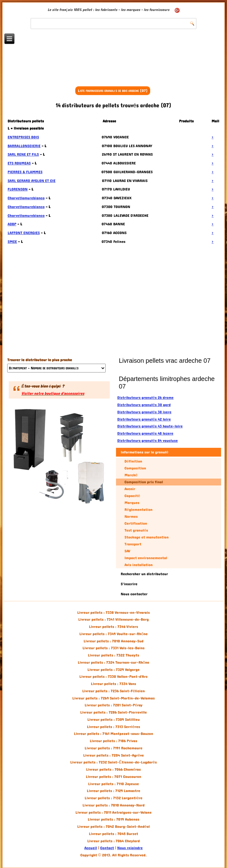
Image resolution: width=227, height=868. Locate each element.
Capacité (132, 496)
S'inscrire (129, 584)
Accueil (91, 848)
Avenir (130, 489)
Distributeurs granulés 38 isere (144, 412)
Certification (136, 523)
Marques (132, 503)
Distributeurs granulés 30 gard (144, 405)
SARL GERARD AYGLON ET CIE (32, 181)
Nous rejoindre (130, 848)
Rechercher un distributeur (144, 574)
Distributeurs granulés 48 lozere (145, 433)
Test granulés (136, 530)
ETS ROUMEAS (19, 163)
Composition (135, 468)
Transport (133, 544)
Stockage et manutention (147, 537)
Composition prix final (144, 482)
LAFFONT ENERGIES (24, 233)
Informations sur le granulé (145, 452)
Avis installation (139, 565)
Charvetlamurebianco (26, 198)
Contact (107, 848)
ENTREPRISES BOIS (23, 137)
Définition (133, 461)
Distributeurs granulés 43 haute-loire (150, 426)
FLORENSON (18, 189)
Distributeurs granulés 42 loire (144, 419)
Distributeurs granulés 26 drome (145, 398)
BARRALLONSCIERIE (24, 146)
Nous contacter (134, 594)
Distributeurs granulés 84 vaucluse (148, 441)
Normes (131, 517)
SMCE (12, 242)
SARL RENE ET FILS (23, 154)
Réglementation (138, 510)
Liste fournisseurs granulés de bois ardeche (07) (113, 91)
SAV (127, 551)
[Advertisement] (113, 68)
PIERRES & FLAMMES (25, 172)
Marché (131, 475)
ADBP (12, 224)
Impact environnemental (146, 558)
